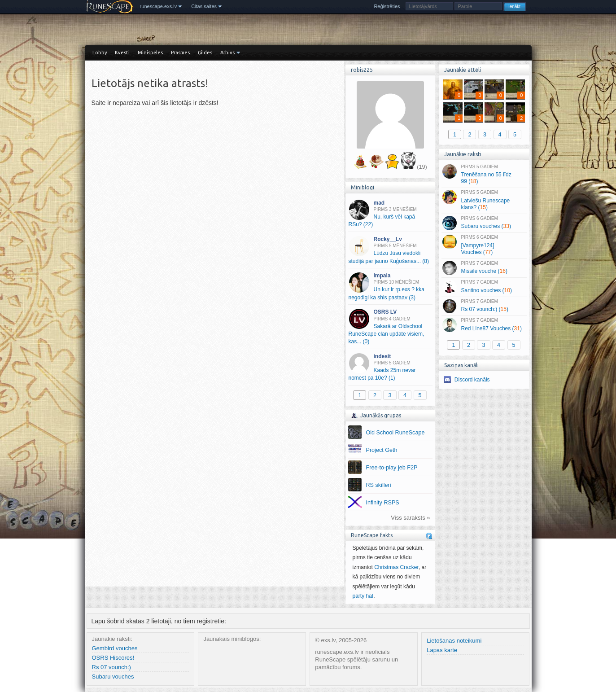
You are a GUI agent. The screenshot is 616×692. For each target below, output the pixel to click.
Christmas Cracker (396, 567)
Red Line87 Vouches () (484, 325)
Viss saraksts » (410, 518)
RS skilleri (379, 485)
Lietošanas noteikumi (454, 641)
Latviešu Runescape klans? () (484, 200)
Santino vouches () (484, 287)
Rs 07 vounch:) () (484, 306)
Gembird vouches (115, 648)
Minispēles (150, 53)
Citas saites (204, 6)
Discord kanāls (472, 380)
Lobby (100, 53)
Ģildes (205, 53)
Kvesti (122, 53)
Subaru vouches (113, 677)
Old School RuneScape (395, 433)
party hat (363, 596)
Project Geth (382, 450)
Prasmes (180, 53)
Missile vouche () (484, 268)
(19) (422, 167)
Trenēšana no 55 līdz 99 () (484, 175)
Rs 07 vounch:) (111, 667)
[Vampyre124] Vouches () (484, 245)
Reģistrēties (387, 6)
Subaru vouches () (484, 223)
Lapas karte (442, 650)
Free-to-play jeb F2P (392, 468)
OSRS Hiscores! (113, 658)
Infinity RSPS (383, 503)
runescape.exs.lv (159, 6)
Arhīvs (227, 53)
